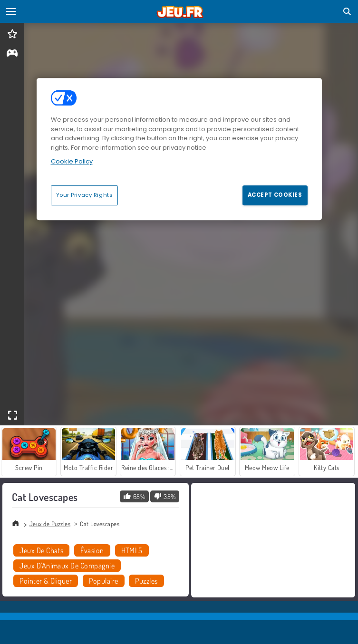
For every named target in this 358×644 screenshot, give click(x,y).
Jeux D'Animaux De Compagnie (67, 566)
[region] (179, 149)
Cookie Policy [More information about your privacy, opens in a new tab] (72, 161)
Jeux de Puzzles (50, 524)
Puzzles (146, 581)
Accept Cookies (275, 195)
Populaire (103, 581)
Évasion (92, 550)
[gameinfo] (12, 54)
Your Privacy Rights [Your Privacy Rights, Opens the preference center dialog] (85, 195)
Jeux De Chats (41, 550)
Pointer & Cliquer (46, 581)
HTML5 (132, 550)
